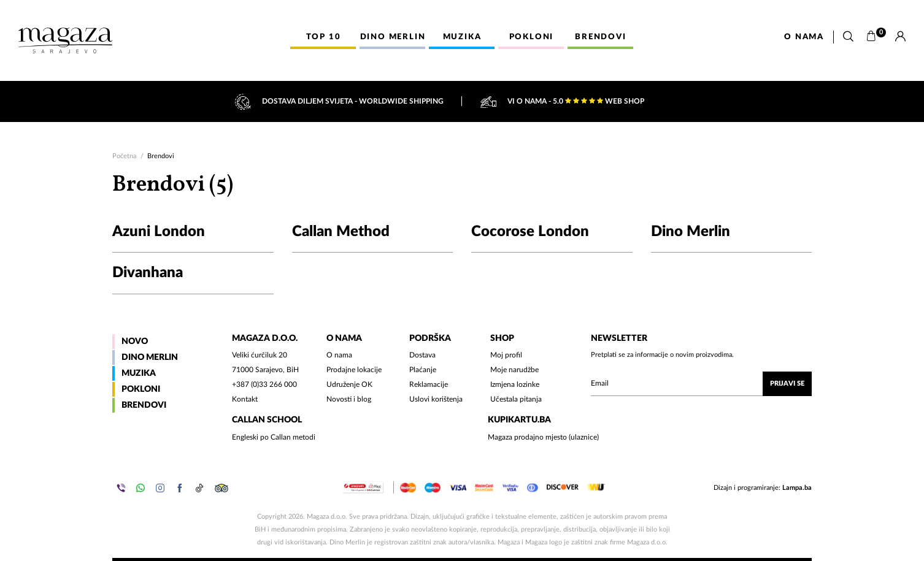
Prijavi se (787, 384)
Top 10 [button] (324, 37)
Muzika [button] (462, 37)
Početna (124, 156)
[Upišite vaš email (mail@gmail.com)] (701, 384)
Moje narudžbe (514, 370)
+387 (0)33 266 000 (264, 384)
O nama (804, 37)
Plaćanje (423, 370)
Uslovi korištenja (436, 399)
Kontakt (245, 399)
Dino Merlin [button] (393, 37)
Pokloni (141, 389)
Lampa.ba (797, 488)
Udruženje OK (349, 384)
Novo (135, 342)
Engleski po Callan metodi (274, 437)
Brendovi (144, 405)
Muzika (139, 373)
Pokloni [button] (532, 37)
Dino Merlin (150, 357)
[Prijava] (900, 37)
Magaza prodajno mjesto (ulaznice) (543, 437)
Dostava (422, 355)
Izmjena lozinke (515, 384)
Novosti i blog (349, 399)
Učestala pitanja (516, 399)
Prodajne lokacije (354, 370)
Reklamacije (429, 384)
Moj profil (506, 355)
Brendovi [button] (600, 37)
